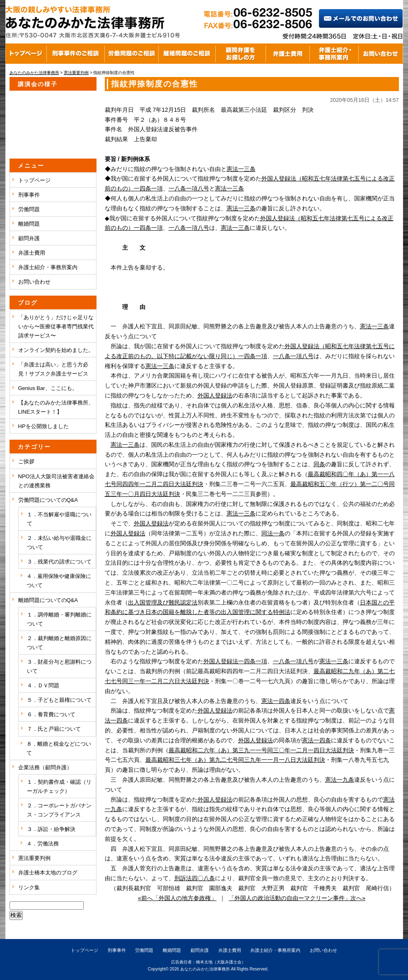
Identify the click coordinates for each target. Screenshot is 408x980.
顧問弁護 (29, 238)
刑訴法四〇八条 (195, 878)
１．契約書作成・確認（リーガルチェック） (59, 786)
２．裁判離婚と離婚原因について (59, 643)
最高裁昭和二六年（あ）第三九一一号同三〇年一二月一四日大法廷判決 (261, 750)
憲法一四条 (276, 701)
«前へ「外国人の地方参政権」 (177, 898)
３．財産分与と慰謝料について (59, 666)
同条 (319, 464)
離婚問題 (29, 224)
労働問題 (29, 209)
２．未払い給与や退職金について (59, 543)
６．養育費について (51, 714)
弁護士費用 (32, 253)
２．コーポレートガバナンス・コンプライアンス (59, 810)
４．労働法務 (43, 844)
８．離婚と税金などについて (59, 748)
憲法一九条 (340, 780)
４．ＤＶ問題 (43, 685)
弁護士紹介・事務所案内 (48, 267)
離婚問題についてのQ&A (48, 600)
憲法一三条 (241, 169)
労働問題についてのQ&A (48, 500)
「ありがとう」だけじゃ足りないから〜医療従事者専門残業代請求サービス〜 (56, 326)
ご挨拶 (26, 461)
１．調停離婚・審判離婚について (59, 619)
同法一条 (273, 533)
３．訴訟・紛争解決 (51, 829)
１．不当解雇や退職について (59, 519)
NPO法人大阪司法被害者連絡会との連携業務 (56, 481)
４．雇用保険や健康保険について (59, 581)
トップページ (34, 180)
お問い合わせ (34, 282)
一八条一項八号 (189, 188)
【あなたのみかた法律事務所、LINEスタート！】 (56, 407)
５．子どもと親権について (59, 700)
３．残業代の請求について (59, 562)
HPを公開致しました (43, 426)
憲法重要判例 (34, 858)
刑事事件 (29, 195)
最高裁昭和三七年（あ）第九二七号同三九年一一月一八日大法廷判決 (235, 760)
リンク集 (29, 887)
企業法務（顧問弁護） (45, 767)
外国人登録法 (215, 395)
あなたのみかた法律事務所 (205, 969)
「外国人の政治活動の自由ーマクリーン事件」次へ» (297, 898)
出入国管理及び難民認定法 (163, 602)
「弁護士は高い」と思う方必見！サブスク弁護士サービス (53, 369)
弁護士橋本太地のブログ (48, 873)
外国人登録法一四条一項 (235, 661)
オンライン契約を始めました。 (56, 350)
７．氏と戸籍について (54, 729)
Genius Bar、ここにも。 (48, 388)
